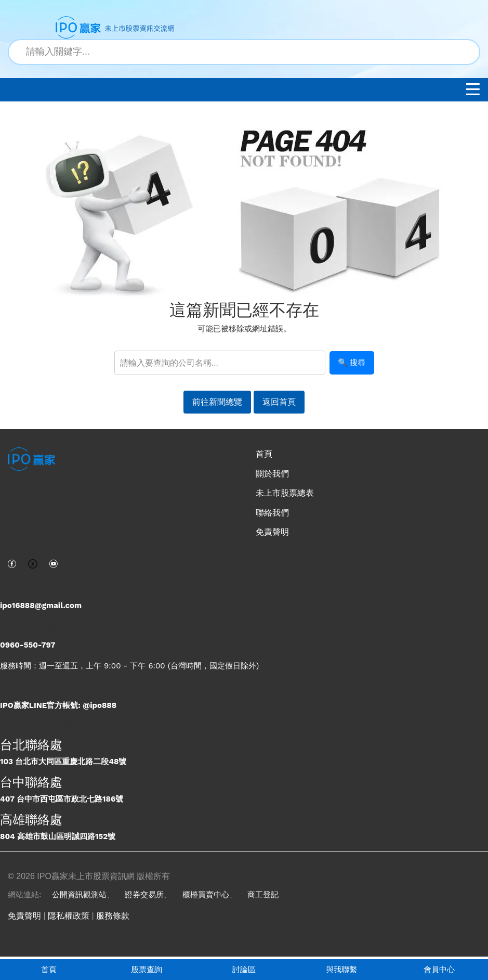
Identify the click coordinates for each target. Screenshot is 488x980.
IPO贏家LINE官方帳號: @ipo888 (58, 705)
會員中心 (439, 969)
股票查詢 (147, 969)
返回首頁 (279, 402)
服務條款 (113, 916)
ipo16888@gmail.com (41, 605)
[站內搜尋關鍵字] (244, 52)
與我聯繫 (341, 969)
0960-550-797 (28, 645)
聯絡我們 (272, 513)
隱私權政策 (69, 916)
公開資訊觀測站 (79, 895)
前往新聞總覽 (217, 402)
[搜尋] (466, 52)
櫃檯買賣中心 (206, 895)
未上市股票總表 (285, 493)
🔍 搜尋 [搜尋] (352, 362)
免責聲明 (272, 532)
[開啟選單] (473, 92)
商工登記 (263, 895)
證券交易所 (144, 895)
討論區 (244, 969)
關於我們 (272, 474)
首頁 (49, 969)
